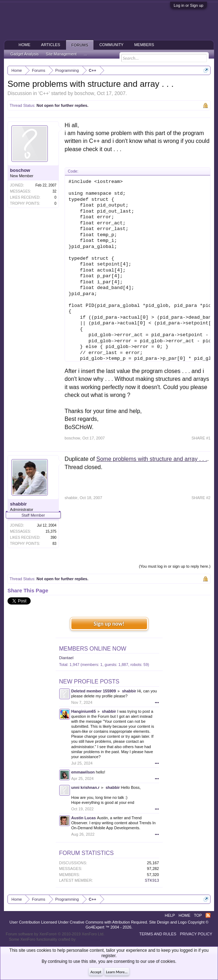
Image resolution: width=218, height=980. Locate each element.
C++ (44, 93)
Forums (80, 45)
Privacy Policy (196, 934)
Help (170, 915)
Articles (51, 45)
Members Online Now (93, 649)
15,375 (51, 531)
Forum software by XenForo (55, 934)
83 (54, 544)
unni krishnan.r (85, 787)
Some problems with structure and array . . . (152, 459)
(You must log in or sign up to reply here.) (175, 566)
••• (157, 702)
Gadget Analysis (25, 54)
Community (111, 45)
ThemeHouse (88, 939)
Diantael (66, 658)
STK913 (152, 880)
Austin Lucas (84, 818)
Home (24, 45)
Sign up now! (109, 624)
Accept (96, 972)
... (85, 54)
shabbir (18, 504)
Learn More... (117, 972)
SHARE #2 (201, 498)
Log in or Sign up (189, 5)
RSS (208, 915)
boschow (84, 93)
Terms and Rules (158, 934)
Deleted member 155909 (94, 691)
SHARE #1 (201, 438)
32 (54, 191)
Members (144, 45)
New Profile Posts (89, 681)
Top (198, 915)
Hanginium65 (84, 711)
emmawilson (83, 772)
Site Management (61, 54)
